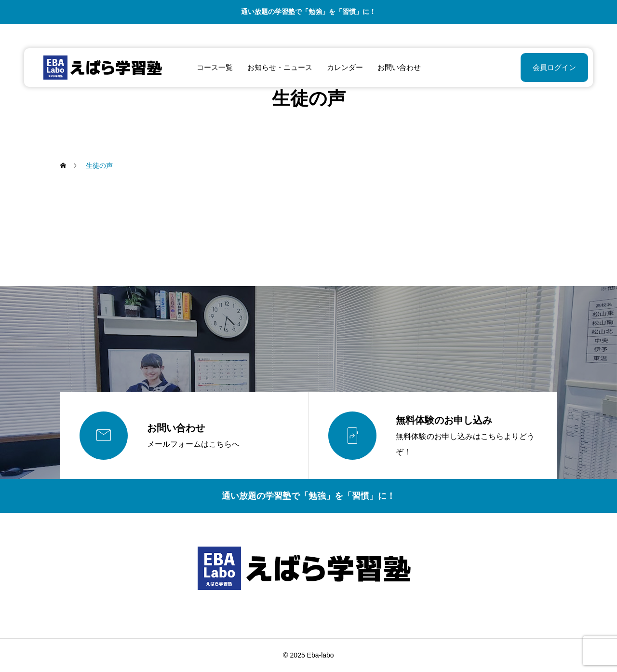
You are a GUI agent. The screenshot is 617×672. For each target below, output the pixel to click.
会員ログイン (554, 67)
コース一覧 (215, 67)
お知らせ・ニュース (280, 67)
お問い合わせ (399, 67)
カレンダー (345, 67)
